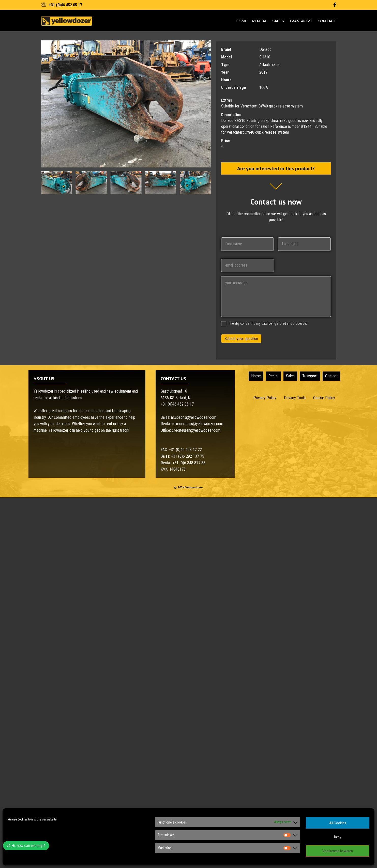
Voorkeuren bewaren (338, 851)
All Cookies (338, 823)
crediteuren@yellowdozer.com (196, 430)
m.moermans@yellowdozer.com (198, 424)
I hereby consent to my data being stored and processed (268, 323)
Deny (338, 837)
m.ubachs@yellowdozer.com (194, 417)
